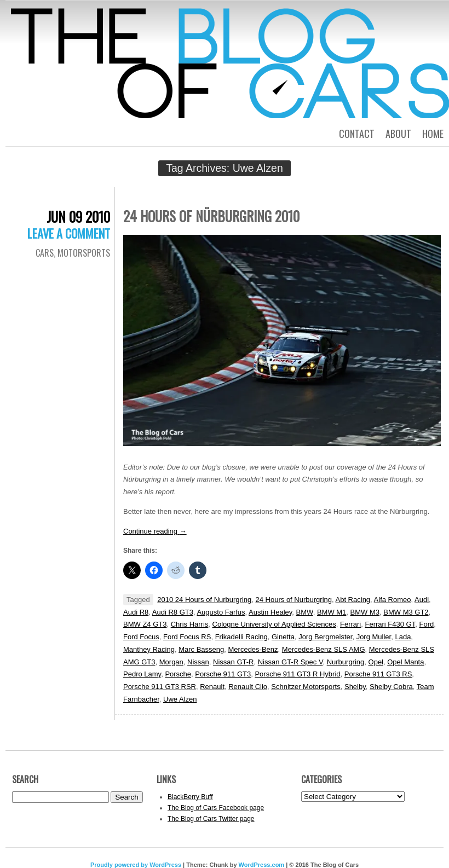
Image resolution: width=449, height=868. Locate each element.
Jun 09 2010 (78, 216)
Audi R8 (136, 612)
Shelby (355, 687)
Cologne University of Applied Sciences (274, 624)
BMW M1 (332, 612)
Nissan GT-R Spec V (290, 662)
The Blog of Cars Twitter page (211, 819)
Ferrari (350, 624)
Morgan (171, 662)
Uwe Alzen (180, 699)
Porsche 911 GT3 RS (378, 674)
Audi (422, 600)
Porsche (178, 674)
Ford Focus (141, 637)
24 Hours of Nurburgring (294, 600)
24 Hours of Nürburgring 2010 (211, 216)
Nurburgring (346, 662)
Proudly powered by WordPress (136, 865)
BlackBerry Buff (190, 797)
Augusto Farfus (221, 612)
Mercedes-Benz (253, 649)
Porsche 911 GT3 (223, 674)
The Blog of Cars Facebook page (216, 808)
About (398, 134)
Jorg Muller (374, 637)
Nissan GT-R (233, 662)
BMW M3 (365, 612)
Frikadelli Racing (241, 637)
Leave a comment (69, 233)
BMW (305, 612)
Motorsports (84, 253)
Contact (357, 134)
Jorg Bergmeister (325, 637)
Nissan (198, 662)
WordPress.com (262, 865)
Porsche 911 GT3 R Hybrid (297, 674)
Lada (403, 637)
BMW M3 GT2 (406, 612)
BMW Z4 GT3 (145, 624)
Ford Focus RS (187, 637)
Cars (45, 253)
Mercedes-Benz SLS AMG (324, 649)
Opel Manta (405, 662)
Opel (376, 662)
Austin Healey (270, 612)
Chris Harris (190, 624)
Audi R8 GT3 (173, 612)
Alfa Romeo (393, 600)
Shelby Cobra (391, 687)
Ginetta (283, 637)
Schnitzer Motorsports (306, 687)
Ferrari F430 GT (390, 624)
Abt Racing (353, 600)
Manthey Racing (149, 649)
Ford (426, 624)
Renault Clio (248, 687)
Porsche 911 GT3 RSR (160, 687)
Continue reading (155, 531)
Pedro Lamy (142, 674)
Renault (212, 687)
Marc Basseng (201, 649)
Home (433, 134)
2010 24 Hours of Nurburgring (204, 600)
